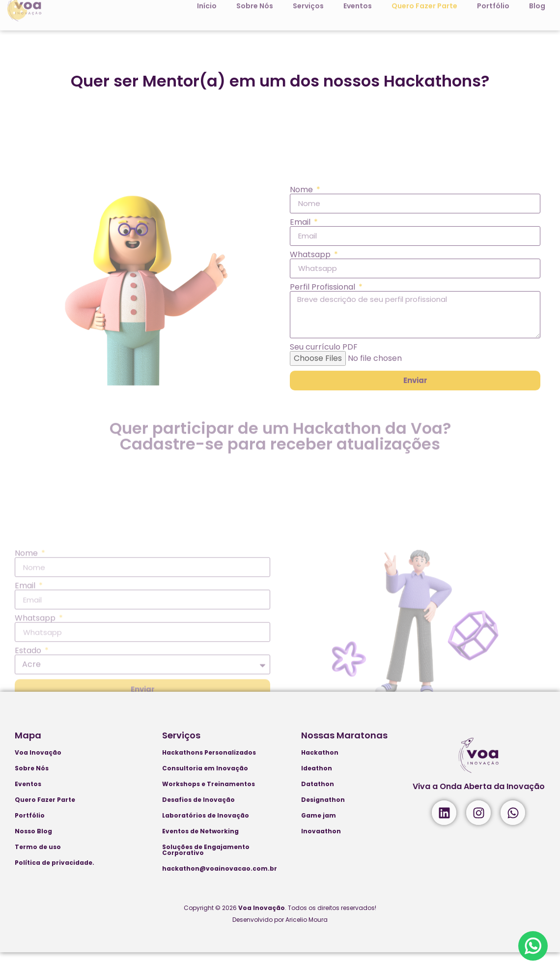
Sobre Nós (32, 785)
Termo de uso (38, 864)
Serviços (181, 752)
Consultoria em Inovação (205, 785)
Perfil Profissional (323, 369)
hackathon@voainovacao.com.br (220, 885)
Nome (302, 271)
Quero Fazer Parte (45, 816)
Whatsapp (311, 336)
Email (301, 304)
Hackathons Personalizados (209, 769)
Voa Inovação (38, 769)
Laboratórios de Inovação (206, 832)
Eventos (28, 801)
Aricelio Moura (307, 936)
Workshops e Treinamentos (209, 801)
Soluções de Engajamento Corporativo (206, 866)
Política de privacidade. (55, 879)
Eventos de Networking (200, 848)
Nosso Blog (33, 848)
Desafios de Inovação (198, 816)
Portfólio (30, 832)
